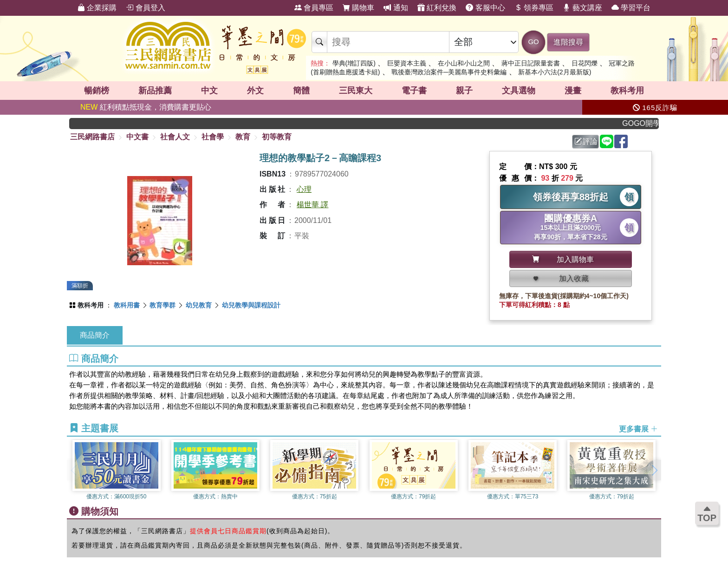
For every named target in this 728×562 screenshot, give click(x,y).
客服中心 (485, 8)
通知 (396, 8)
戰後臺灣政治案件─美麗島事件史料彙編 (449, 72)
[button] (654, 470)
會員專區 (314, 8)
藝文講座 (582, 8)
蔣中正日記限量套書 (531, 63)
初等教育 (277, 137)
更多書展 (638, 428)
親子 (464, 91)
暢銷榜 (97, 91)
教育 (243, 137)
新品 (155, 91)
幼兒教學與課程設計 (251, 305)
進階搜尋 (568, 42)
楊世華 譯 (312, 205)
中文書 (137, 137)
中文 (209, 91)
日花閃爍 (585, 63)
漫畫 (573, 91)
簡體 (301, 91)
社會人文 (175, 137)
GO (533, 42)
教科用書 (127, 305)
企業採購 (97, 8)
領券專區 (534, 8)
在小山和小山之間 (464, 63)
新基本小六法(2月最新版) (555, 72)
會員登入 (145, 8)
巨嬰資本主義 (407, 63)
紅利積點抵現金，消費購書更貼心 (146, 107)
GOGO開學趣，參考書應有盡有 (649, 123)
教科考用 (627, 91)
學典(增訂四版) (354, 63)
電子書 (414, 91)
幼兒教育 (199, 305)
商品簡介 (95, 335)
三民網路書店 (92, 137)
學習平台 (631, 8)
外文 (255, 91)
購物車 (358, 8)
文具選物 (519, 91)
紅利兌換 (437, 8)
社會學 (213, 137)
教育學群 (162, 305)
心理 (304, 189)
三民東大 (356, 91)
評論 (586, 141)
